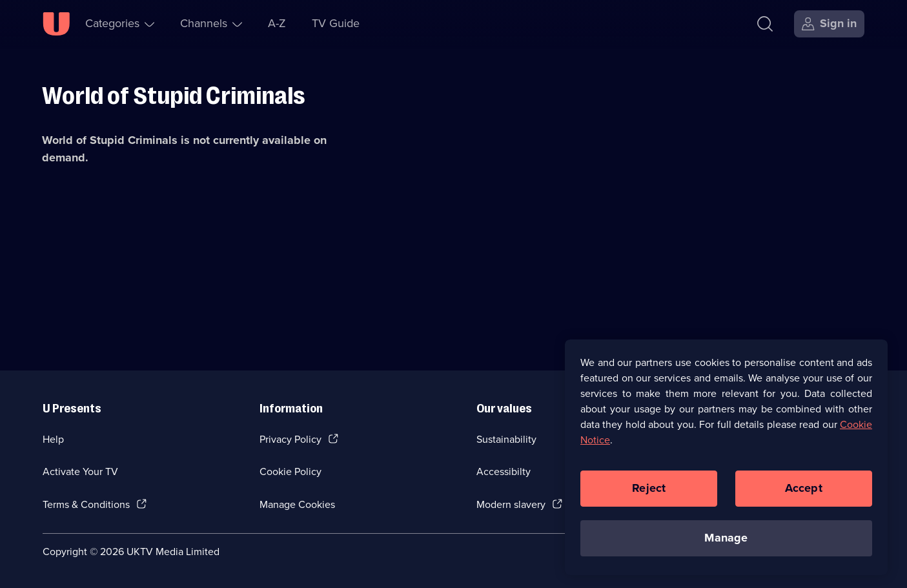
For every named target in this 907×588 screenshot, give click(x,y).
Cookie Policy (290, 471)
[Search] (765, 24)
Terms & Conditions (86, 504)
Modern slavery (511, 504)
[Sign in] (829, 24)
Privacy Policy (290, 439)
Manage (726, 538)
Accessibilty (504, 471)
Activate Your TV (80, 471)
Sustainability (506, 439)
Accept (804, 488)
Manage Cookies (297, 504)
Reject (649, 488)
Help (53, 439)
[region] (726, 457)
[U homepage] (56, 24)
